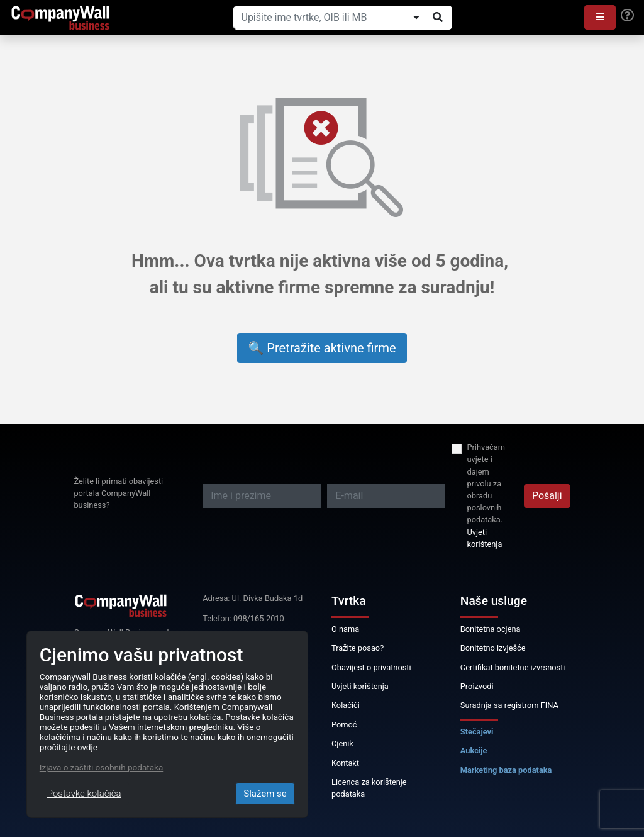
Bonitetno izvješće (493, 648)
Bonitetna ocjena (491, 629)
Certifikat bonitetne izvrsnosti (513, 667)
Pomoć (344, 725)
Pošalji (547, 496)
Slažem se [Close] (265, 794)
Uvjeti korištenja (484, 538)
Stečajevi (477, 732)
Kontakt (345, 763)
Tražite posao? (358, 648)
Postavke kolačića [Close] (84, 794)
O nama (345, 629)
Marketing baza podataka (506, 770)
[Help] (627, 16)
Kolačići (346, 705)
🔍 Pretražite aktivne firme (322, 348)
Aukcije (474, 750)
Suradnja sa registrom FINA (509, 705)
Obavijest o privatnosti (371, 667)
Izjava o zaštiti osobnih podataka (101, 767)
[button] (600, 17)
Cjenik (342, 744)
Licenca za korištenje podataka (369, 788)
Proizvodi (477, 686)
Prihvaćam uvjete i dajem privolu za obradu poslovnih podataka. (486, 483)
